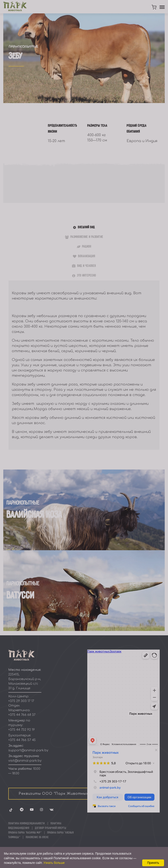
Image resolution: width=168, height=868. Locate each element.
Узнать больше (54, 863)
